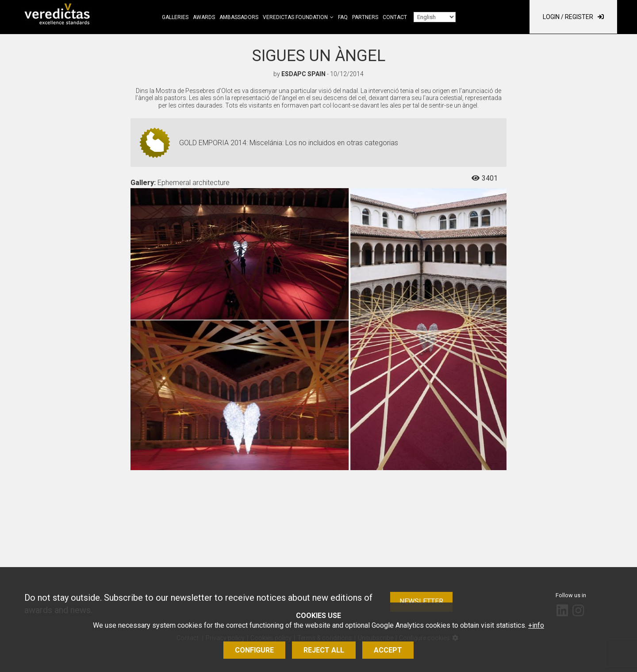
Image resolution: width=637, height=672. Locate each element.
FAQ (343, 17)
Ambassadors (239, 17)
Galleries (175, 17)
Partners (365, 17)
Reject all (324, 650)
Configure (254, 650)
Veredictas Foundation (295, 17)
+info (536, 625)
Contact (395, 17)
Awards (204, 17)
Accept (388, 650)
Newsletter (421, 601)
